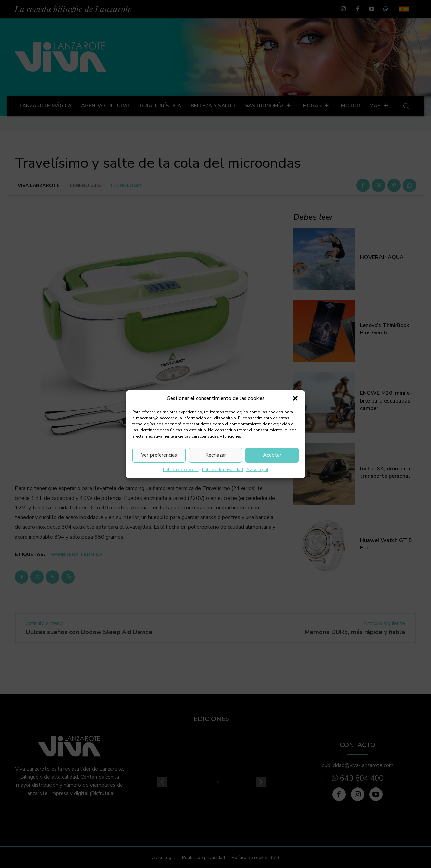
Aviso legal (257, 470)
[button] (295, 398)
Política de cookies (181, 470)
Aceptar (272, 455)
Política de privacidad (223, 470)
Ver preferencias (159, 455)
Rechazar (216, 455)
